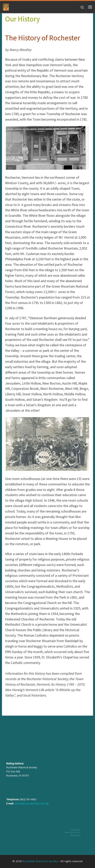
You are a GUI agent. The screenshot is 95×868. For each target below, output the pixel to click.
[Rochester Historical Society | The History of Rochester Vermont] (6, 6)
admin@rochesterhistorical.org (31, 774)
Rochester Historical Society (40, 832)
